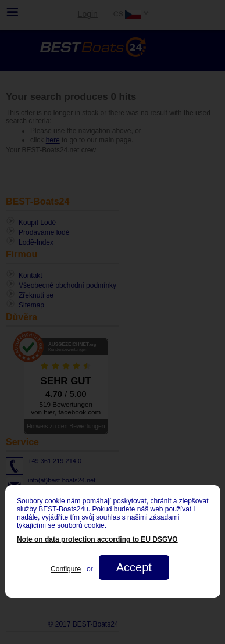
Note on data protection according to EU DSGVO (97, 539)
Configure (66, 569)
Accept (133, 567)
